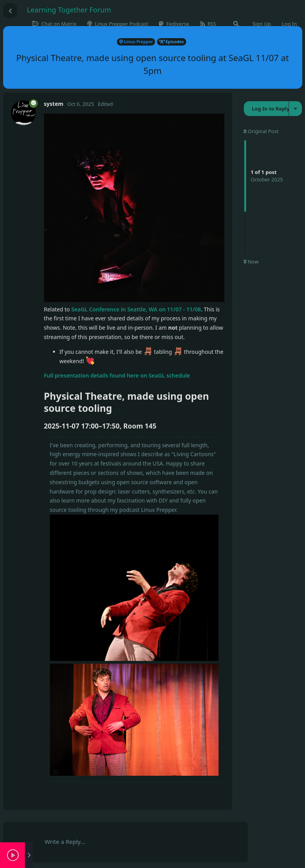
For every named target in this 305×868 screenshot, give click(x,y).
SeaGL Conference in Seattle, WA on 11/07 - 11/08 (136, 309)
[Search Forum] (236, 24)
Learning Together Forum (69, 10)
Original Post (261, 131)
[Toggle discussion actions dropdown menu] (295, 109)
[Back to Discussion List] (10, 11)
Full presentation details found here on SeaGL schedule (117, 375)
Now (251, 262)
